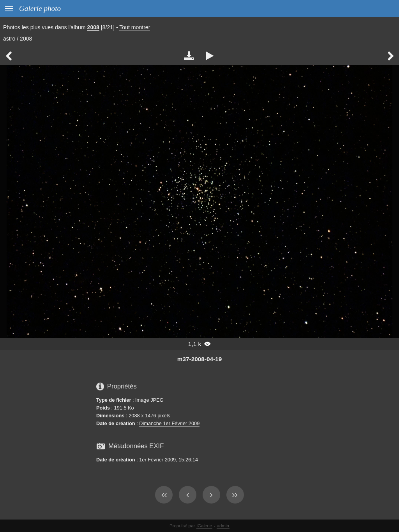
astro (9, 39)
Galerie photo (40, 8)
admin (223, 526)
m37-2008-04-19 (199, 359)
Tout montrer (135, 27)
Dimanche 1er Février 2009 (169, 423)
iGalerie (205, 526)
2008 (93, 27)
